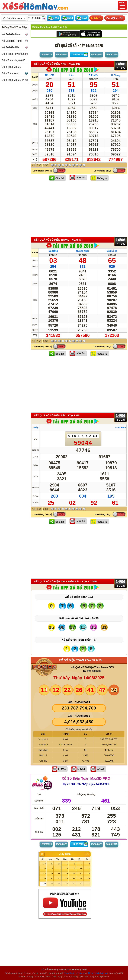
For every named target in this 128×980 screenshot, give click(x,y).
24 (81, 879)
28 (44, 864)
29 (52, 864)
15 (66, 874)
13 (52, 874)
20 (52, 879)
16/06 (112, 54)
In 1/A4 (100, 769)
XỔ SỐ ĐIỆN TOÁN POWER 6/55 (80, 660)
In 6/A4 (81, 769)
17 (81, 874)
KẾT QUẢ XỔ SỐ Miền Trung (59, 240)
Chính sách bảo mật (98, 973)
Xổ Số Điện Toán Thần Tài (79, 640)
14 (59, 874)
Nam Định (121, 427)
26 (44, 884)
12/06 (46, 54)
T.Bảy (35, 77)
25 (88, 879)
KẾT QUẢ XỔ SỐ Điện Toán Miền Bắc (65, 581)
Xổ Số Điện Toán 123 (79, 597)
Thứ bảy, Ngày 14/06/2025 (79, 678)
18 (88, 874)
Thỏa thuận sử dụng (74, 973)
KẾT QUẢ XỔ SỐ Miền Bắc (57, 415)
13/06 (61, 54)
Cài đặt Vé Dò (115, 18)
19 (44, 879)
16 (74, 874)
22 (66, 879)
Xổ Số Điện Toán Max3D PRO (86, 778)
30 (59, 864)
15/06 (96, 54)
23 (74, 879)
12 (44, 874)
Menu (122, 5)
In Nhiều (96, 18)
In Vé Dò (80, 177)
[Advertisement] (79, 209)
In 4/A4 (62, 769)
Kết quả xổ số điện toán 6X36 (79, 618)
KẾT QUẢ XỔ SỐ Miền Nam (57, 64)
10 (81, 869)
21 (59, 879)
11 (88, 869)
